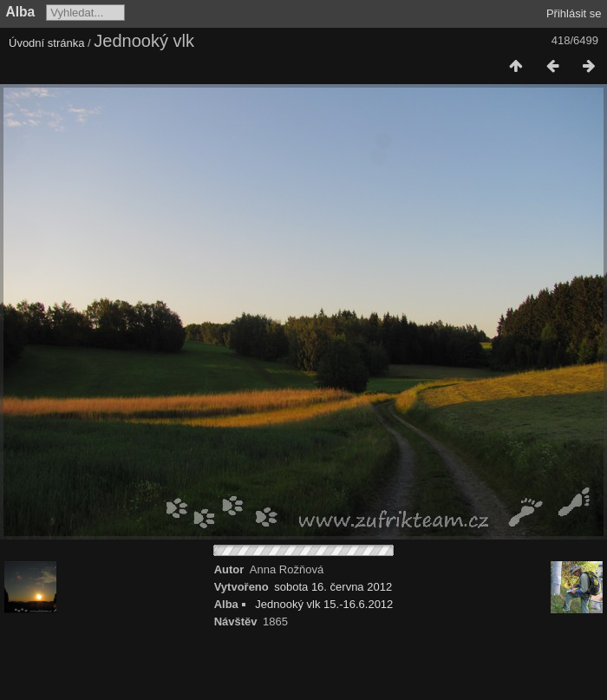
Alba (21, 12)
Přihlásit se (574, 13)
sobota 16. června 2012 (333, 587)
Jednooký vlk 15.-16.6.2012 (324, 604)
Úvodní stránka (46, 43)
